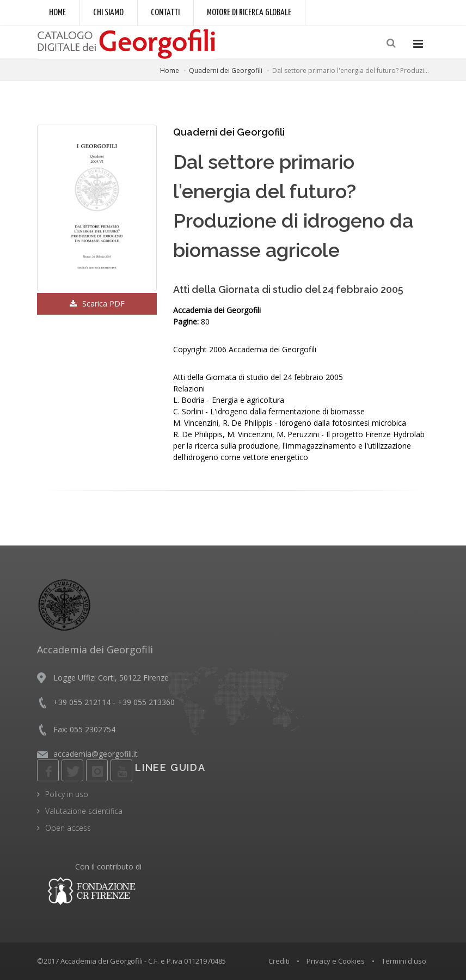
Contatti (165, 13)
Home (57, 13)
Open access (68, 828)
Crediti (279, 961)
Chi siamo (108, 13)
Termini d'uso (404, 961)
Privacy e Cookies (336, 961)
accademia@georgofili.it (96, 754)
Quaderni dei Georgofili (226, 71)
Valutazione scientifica (84, 811)
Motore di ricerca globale (249, 13)
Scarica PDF (97, 304)
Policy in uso (67, 794)
